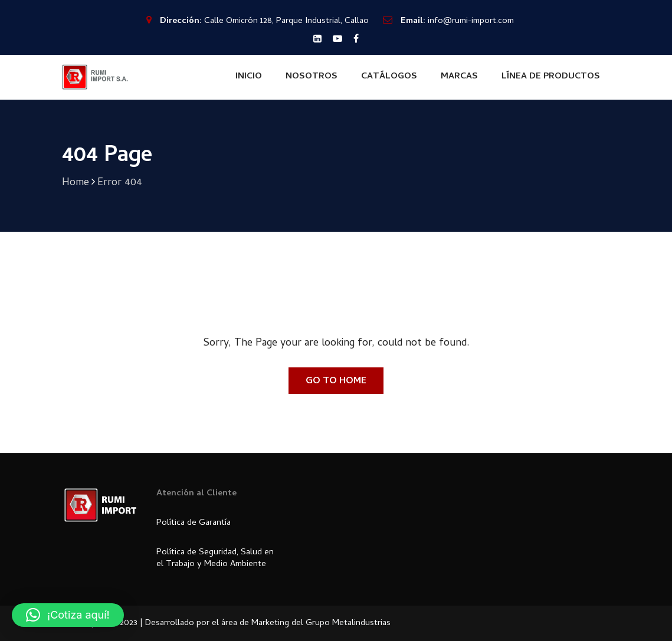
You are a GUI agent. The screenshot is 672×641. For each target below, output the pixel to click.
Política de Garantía (194, 523)
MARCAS (459, 77)
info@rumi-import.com (471, 21)
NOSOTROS (312, 77)
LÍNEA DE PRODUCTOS (551, 77)
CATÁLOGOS (389, 77)
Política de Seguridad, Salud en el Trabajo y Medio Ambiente (215, 558)
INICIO (249, 77)
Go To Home (336, 382)
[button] (68, 615)
